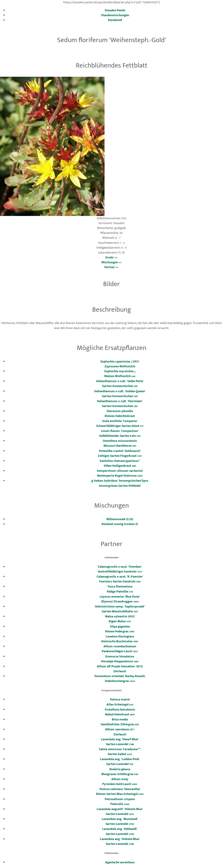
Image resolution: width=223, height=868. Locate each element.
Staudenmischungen (115, 15)
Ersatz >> (111, 257)
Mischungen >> (112, 262)
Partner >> (111, 267)
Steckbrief (115, 20)
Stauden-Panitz (115, 10)
